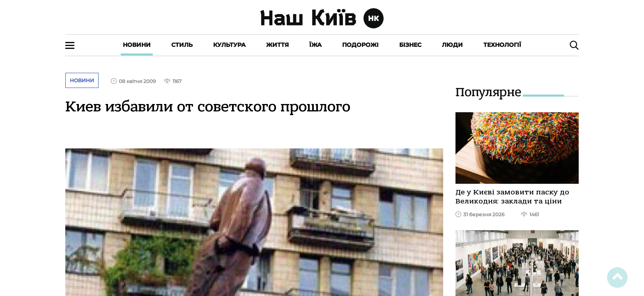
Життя (277, 45)
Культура (229, 45)
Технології (502, 45)
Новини (137, 45)
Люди (452, 45)
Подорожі (360, 45)
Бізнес (410, 45)
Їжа (315, 45)
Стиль (182, 45)
